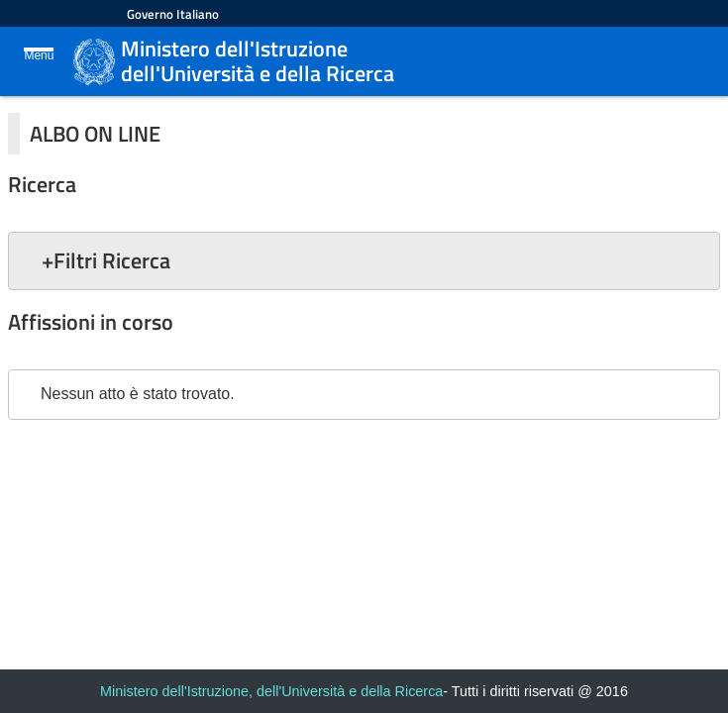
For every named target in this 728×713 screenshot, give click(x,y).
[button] (364, 260)
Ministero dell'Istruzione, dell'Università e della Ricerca (271, 691)
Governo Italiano (173, 14)
